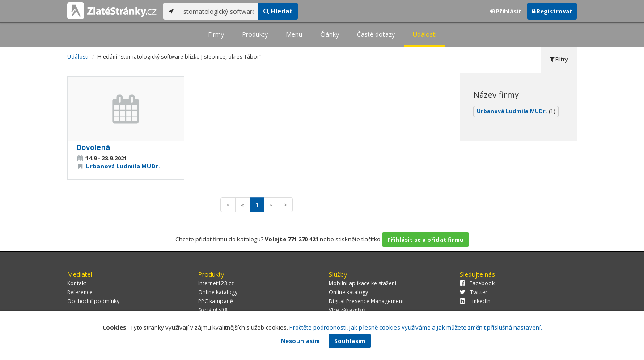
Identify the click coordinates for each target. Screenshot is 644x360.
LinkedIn (475, 301)
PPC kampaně (216, 301)
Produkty (255, 34)
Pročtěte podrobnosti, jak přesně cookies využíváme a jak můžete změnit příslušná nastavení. (416, 327)
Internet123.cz (216, 283)
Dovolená (93, 147)
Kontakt (77, 283)
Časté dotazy (376, 34)
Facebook (477, 283)
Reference (80, 292)
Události (425, 34)
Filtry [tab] (559, 59)
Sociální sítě (213, 310)
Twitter (474, 292)
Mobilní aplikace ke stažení (362, 283)
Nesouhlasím (300, 341)
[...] (218, 11)
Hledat (278, 11)
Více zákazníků (347, 310)
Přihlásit (506, 11)
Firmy (216, 34)
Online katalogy (218, 292)
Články (330, 34)
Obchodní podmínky (93, 301)
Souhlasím (350, 341)
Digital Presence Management (366, 301)
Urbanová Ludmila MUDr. (123, 166)
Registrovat (552, 11)
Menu (294, 34)
